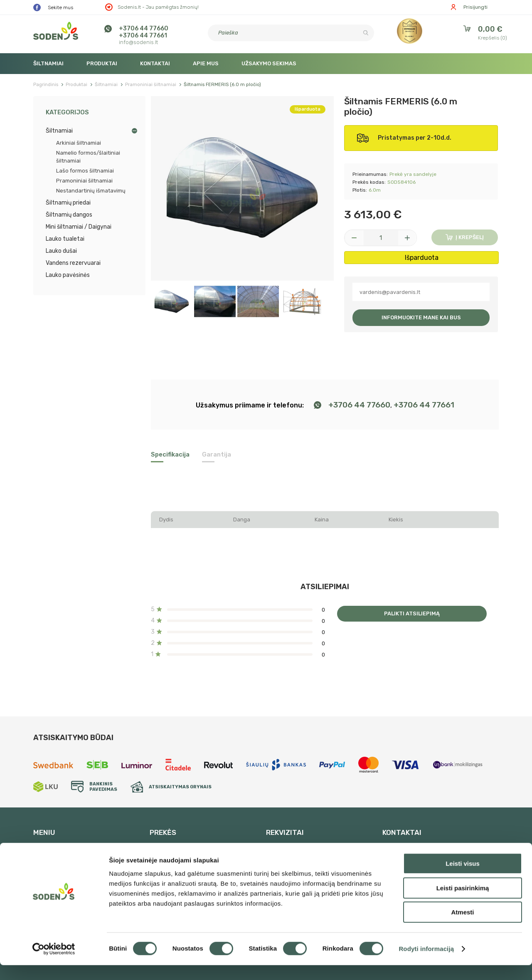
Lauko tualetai (65, 239)
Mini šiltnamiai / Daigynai (79, 227)
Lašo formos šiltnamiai (85, 171)
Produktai (102, 63)
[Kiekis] (381, 238)
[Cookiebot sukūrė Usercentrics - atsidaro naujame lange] (54, 964)
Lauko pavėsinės (68, 275)
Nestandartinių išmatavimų (91, 191)
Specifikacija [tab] (170, 454)
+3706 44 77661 (143, 36)
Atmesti (462, 927)
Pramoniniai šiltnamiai (84, 181)
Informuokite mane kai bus (421, 317)
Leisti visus (463, 878)
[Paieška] (291, 33)
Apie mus (206, 63)
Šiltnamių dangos (69, 215)
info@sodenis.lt (138, 42)
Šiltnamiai (48, 63)
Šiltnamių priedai (68, 203)
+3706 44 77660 (144, 28)
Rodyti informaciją (426, 964)
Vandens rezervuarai (73, 263)
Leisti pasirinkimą (463, 903)
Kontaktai (155, 63)
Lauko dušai (61, 251)
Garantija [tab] (217, 454)
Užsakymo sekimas (269, 63)
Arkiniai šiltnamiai (79, 143)
